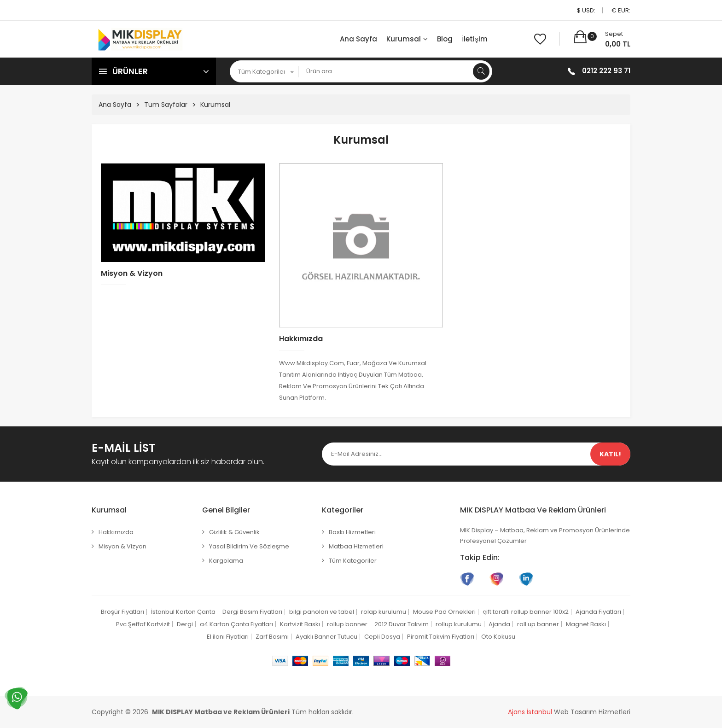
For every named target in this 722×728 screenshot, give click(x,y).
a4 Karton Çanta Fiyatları (236, 624)
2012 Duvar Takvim (402, 624)
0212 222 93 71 (606, 71)
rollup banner (347, 624)
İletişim (475, 39)
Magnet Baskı (586, 624)
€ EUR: (621, 10)
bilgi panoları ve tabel (322, 612)
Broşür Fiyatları (122, 612)
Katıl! (610, 454)
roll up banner (538, 624)
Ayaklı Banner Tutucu (326, 637)
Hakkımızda (301, 339)
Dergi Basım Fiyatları (252, 612)
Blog (445, 39)
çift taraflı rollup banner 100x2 (526, 612)
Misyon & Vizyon (132, 273)
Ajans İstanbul (530, 712)
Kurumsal (407, 39)
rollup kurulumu (459, 624)
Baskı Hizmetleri (352, 532)
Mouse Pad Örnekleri (444, 612)
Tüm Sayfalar (166, 105)
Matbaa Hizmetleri (356, 546)
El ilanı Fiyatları (228, 637)
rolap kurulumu (384, 612)
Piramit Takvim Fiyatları (441, 637)
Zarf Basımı (272, 637)
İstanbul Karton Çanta (183, 612)
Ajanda (499, 624)
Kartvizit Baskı (300, 624)
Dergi (185, 624)
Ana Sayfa (358, 39)
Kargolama (226, 561)
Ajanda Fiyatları (598, 612)
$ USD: (586, 10)
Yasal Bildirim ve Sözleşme (249, 546)
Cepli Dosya (382, 637)
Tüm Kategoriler (353, 561)
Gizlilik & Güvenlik (234, 532)
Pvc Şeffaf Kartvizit (143, 624)
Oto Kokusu (498, 637)
